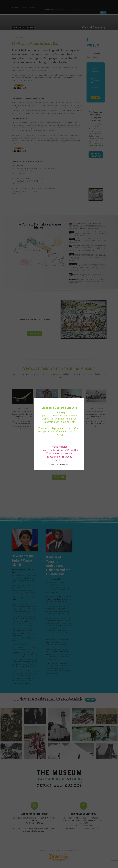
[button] (82, 400)
